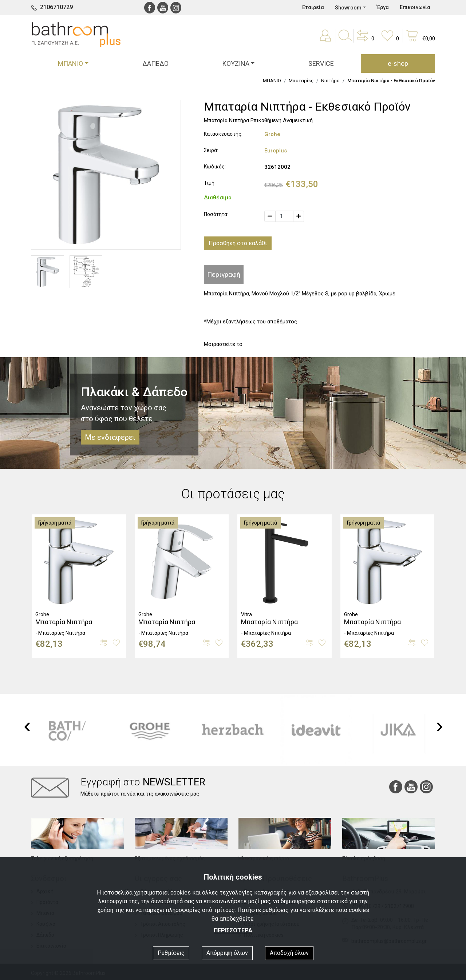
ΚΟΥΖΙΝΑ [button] (236, 63)
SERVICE (321, 63)
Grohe (272, 134)
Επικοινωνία (415, 7)
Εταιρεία (313, 7)
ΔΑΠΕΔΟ (155, 63)
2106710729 (56, 7)
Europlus (276, 151)
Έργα (383, 7)
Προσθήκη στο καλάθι (238, 243)
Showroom (348, 8)
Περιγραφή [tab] (224, 274)
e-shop (398, 63)
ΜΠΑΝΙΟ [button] (70, 63)
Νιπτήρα (330, 81)
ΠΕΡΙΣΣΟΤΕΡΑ (233, 930)
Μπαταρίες (301, 81)
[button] (365, 41)
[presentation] (27, 725)
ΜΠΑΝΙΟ (272, 81)
